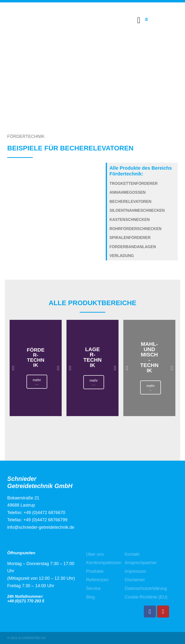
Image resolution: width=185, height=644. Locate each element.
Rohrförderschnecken (135, 229)
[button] (139, 20)
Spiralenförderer (130, 238)
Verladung (122, 256)
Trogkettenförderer (133, 184)
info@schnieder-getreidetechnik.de (41, 527)
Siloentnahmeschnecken (137, 210)
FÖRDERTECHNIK (26, 136)
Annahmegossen (127, 192)
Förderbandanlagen (133, 247)
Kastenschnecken (129, 220)
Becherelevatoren (130, 202)
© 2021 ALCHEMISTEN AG (26, 638)
